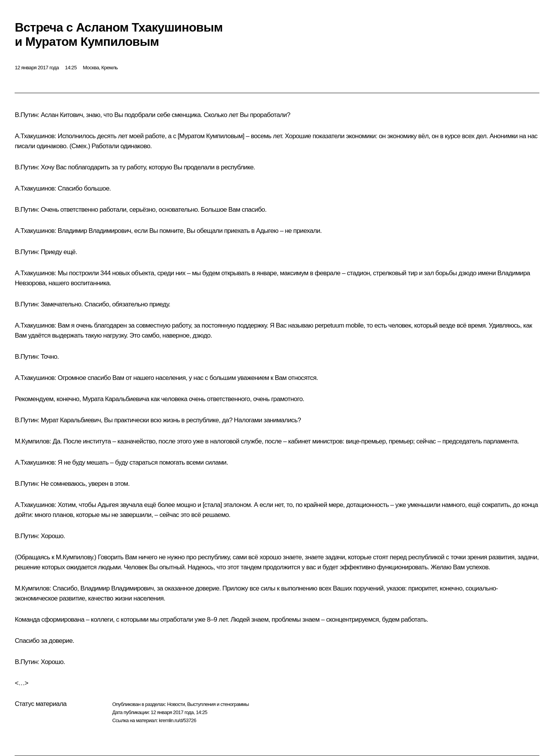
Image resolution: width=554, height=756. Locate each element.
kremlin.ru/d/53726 (178, 720)
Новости (176, 704)
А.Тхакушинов (34, 136)
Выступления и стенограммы (218, 704)
